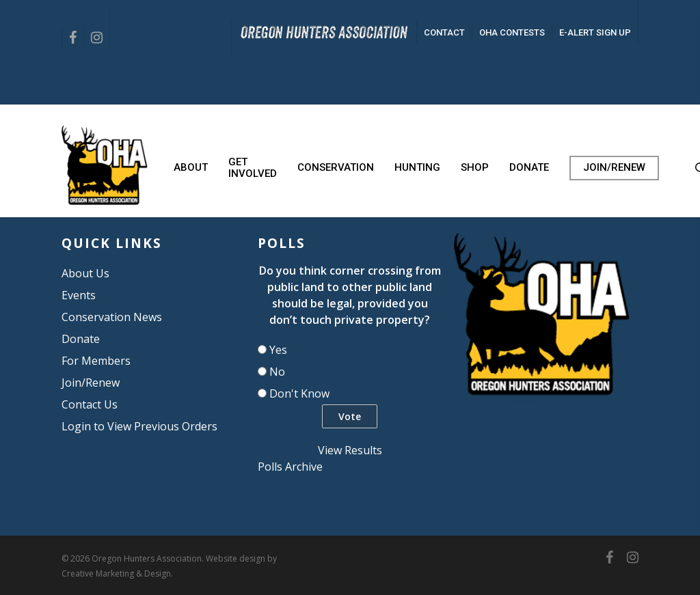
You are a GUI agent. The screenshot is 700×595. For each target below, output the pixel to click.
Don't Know (299, 393)
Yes (278, 350)
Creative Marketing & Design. (117, 573)
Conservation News (112, 317)
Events (79, 295)
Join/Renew (91, 383)
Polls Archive (290, 467)
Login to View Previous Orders (139, 426)
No (277, 372)
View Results (350, 450)
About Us (85, 273)
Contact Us (90, 404)
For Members (96, 361)
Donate (81, 339)
